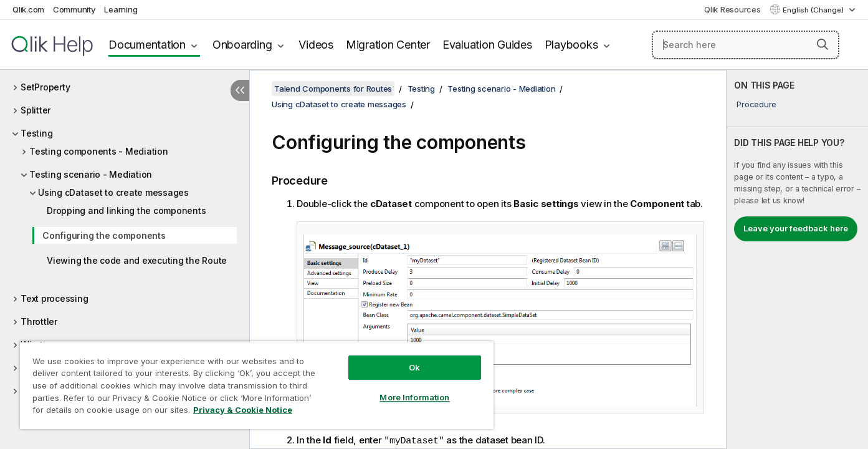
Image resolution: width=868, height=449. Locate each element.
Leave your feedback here (796, 228)
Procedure (756, 104)
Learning (121, 9)
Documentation (147, 45)
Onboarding (242, 45)
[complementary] (797, 259)
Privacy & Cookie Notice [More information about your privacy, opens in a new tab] (243, 410)
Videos (316, 45)
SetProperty (45, 87)
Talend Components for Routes (333, 89)
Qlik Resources (732, 9)
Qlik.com (28, 9)
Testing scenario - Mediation (91, 174)
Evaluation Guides (487, 45)
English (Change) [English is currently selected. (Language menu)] (814, 10)
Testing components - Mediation (99, 151)
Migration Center (388, 45)
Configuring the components (104, 235)
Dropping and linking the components (126, 210)
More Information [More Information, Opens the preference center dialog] (414, 397)
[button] (823, 44)
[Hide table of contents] (240, 90)
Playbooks (571, 45)
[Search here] (746, 45)
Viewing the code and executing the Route (137, 260)
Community (74, 9)
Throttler (39, 321)
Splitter (36, 110)
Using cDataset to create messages (113, 192)
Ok (414, 367)
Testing (36, 133)
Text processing (54, 298)
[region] (257, 385)
